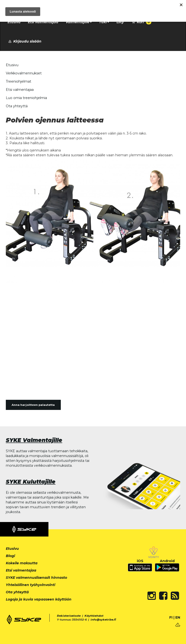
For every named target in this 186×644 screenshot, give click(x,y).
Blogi (10, 556)
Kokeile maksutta (22, 563)
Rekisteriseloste (69, 616)
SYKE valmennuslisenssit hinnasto (36, 578)
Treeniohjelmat (19, 81)
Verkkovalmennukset (24, 73)
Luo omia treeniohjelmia (26, 98)
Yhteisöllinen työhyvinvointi (31, 585)
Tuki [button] (104, 22)
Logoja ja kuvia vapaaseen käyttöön (39, 599)
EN (178, 617)
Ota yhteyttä (17, 106)
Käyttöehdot (94, 616)
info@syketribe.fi (103, 620)
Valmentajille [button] (79, 22)
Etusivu (14, 22)
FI (171, 617)
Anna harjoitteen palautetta (33, 405)
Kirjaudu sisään (24, 41)
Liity (120, 22)
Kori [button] (141, 22)
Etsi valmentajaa (43, 22)
